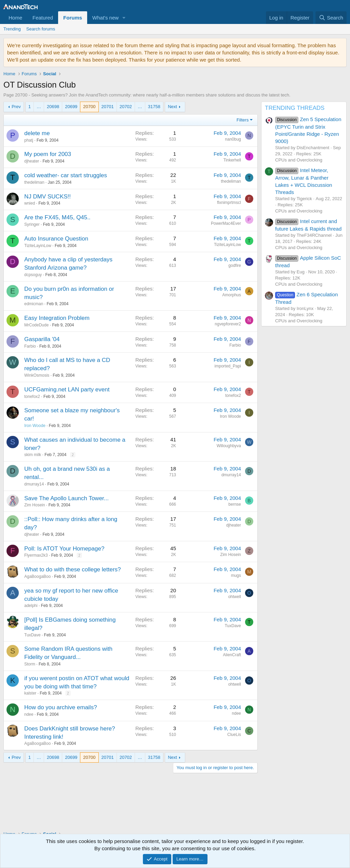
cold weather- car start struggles (66, 175)
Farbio (30, 346)
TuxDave (32, 635)
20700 (89, 107)
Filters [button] (243, 120)
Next (172, 107)
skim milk (33, 455)
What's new (105, 18)
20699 (71, 107)
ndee (29, 714)
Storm (30, 664)
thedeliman (34, 182)
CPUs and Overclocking (299, 160)
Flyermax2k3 (36, 555)
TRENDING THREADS (295, 108)
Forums (73, 18)
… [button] (39, 107)
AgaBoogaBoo (37, 576)
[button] (124, 18)
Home (15, 18)
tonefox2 (32, 397)
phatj (29, 140)
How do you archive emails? (61, 707)
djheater (32, 161)
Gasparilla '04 (42, 339)
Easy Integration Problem (57, 318)
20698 (53, 107)
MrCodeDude (36, 325)
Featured (43, 18)
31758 (154, 107)
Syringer (32, 224)
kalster (30, 693)
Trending (12, 29)
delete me (37, 133)
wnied (30, 203)
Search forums (41, 29)
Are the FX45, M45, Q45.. (57, 217)
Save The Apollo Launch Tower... (66, 498)
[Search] (331, 18)
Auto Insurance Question (56, 239)
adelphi (31, 606)
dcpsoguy (33, 275)
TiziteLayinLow (38, 246)
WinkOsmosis (37, 375)
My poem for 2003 (48, 154)
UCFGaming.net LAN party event (67, 390)
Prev (16, 107)
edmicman (34, 304)
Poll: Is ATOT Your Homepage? (64, 549)
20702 (126, 107)
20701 (108, 107)
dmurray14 (34, 484)
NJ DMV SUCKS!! (48, 197)
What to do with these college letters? (73, 569)
